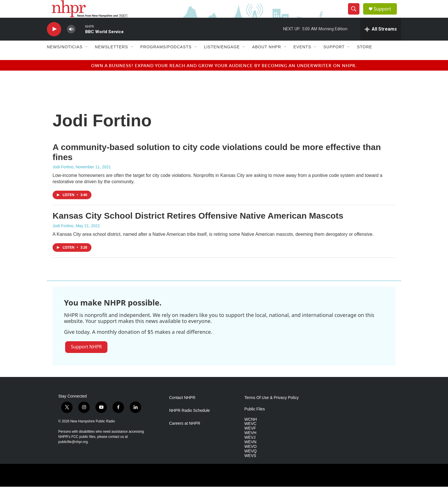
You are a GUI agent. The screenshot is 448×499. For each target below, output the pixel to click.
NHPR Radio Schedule (189, 423)
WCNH (251, 432)
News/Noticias (65, 59)
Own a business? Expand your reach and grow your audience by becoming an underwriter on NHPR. (224, 78)
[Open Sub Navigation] (87, 59)
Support (386, 15)
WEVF (250, 441)
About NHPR (267, 59)
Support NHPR (86, 359)
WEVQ (250, 463)
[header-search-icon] (356, 15)
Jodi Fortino (63, 179)
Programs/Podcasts (166, 59)
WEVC (250, 436)
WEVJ (250, 450)
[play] (54, 42)
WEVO (250, 459)
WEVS (250, 468)
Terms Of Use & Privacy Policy (271, 410)
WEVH (250, 445)
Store (364, 59)
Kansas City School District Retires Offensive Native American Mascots (198, 228)
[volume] (71, 42)
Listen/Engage (222, 59)
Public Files (255, 421)
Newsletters (111, 59)
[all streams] (381, 41)
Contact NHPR (182, 410)
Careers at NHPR (185, 436)
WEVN (250, 455)
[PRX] (179, 488)
